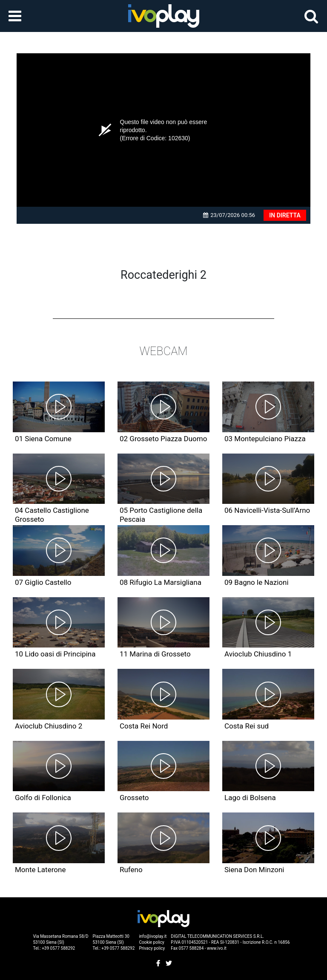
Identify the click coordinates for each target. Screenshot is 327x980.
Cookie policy (151, 942)
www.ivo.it (217, 948)
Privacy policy (152, 948)
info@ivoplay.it (153, 936)
